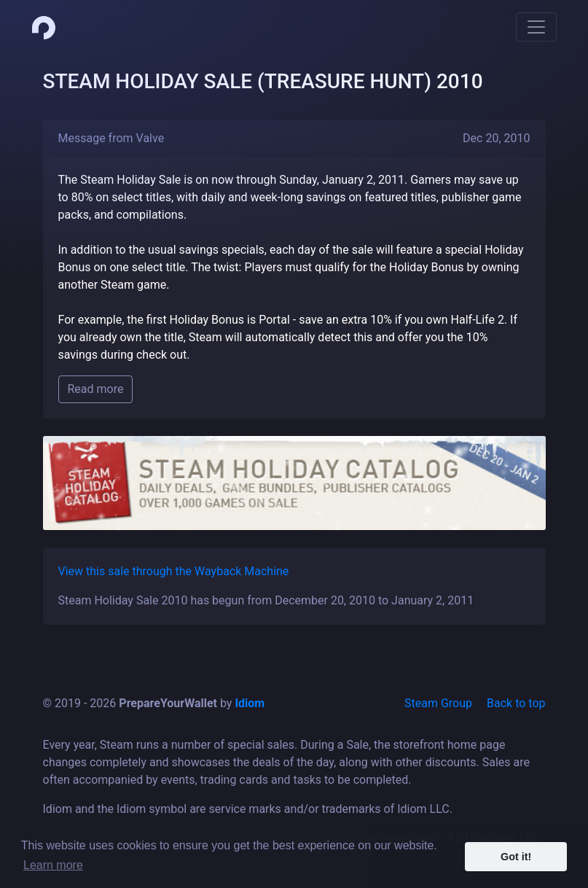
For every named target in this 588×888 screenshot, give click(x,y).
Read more (96, 389)
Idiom (250, 703)
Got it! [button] (516, 857)
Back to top (516, 703)
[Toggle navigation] (536, 27)
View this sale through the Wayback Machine (174, 571)
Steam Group (438, 703)
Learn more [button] (53, 865)
